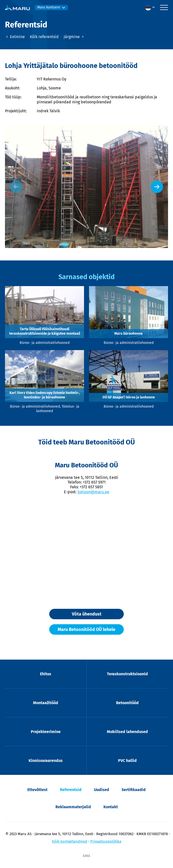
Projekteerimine (46, 732)
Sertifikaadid (134, 790)
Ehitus (46, 674)
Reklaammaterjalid (73, 807)
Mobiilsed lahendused (127, 732)
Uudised (102, 790)
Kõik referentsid (44, 37)
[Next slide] (157, 187)
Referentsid (71, 790)
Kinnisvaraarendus (46, 761)
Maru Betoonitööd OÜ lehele (86, 629)
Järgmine (74, 37)
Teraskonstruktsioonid (127, 674)
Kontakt (111, 807)
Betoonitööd (127, 703)
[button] (151, 7)
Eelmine (15, 37)
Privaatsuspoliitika (106, 841)
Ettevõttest (37, 790)
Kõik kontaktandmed (70, 841)
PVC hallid (127, 761)
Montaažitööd (46, 703)
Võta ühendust (87, 614)
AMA (86, 856)
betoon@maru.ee (93, 492)
